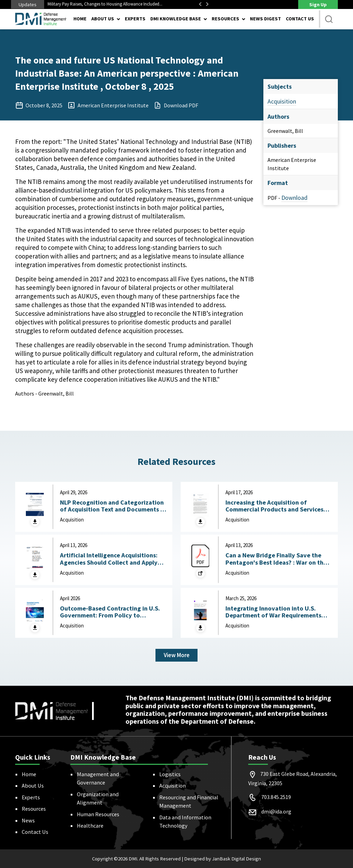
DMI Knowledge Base (176, 19)
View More (177, 655)
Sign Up (318, 4)
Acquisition (282, 101)
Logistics (170, 774)
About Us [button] (103, 19)
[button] (329, 19)
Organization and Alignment (98, 798)
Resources (34, 809)
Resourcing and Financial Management (189, 801)
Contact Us (300, 19)
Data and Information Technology (185, 821)
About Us (33, 786)
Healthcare (90, 826)
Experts (135, 19)
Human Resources (98, 814)
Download (294, 198)
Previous (200, 4)
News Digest (265, 19)
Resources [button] (225, 19)
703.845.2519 (276, 797)
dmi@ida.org (276, 811)
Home (80, 19)
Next (207, 4)
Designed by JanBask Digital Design (223, 859)
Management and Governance (98, 778)
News (28, 820)
